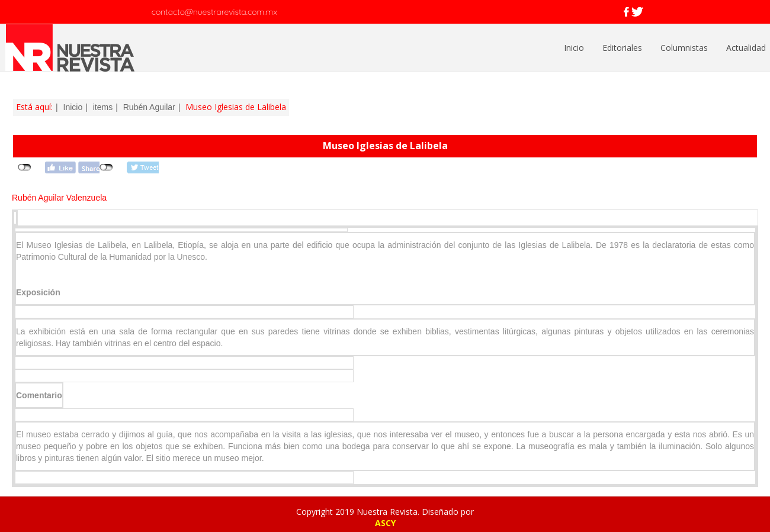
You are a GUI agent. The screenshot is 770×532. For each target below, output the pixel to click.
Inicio (574, 48)
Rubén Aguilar (149, 107)
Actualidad (746, 48)
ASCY (385, 523)
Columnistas (684, 48)
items (103, 107)
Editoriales (622, 48)
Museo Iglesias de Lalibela (385, 146)
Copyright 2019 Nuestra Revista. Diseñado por (385, 512)
